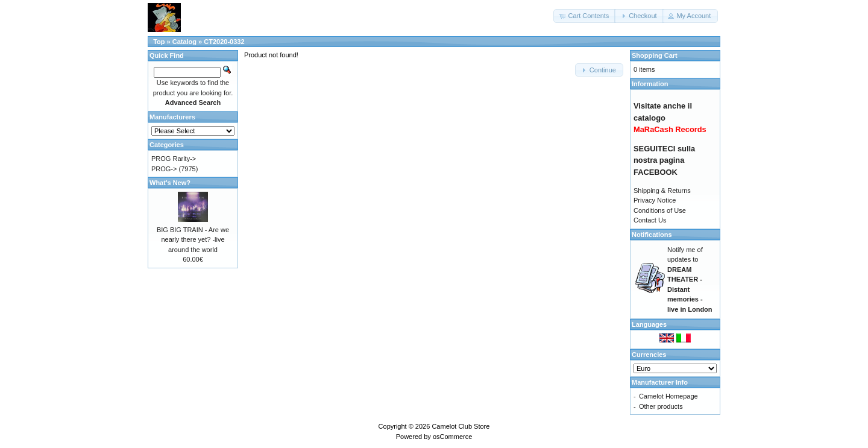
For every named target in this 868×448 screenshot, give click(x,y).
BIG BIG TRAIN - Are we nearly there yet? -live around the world (193, 240)
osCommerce (452, 437)
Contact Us (650, 220)
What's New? (170, 183)
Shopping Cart (655, 55)
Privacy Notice (655, 200)
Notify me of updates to (690, 279)
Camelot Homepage (668, 396)
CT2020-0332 (224, 42)
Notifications (652, 235)
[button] (585, 16)
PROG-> (164, 169)
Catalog (184, 42)
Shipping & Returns (662, 191)
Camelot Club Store (461, 426)
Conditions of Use (660, 210)
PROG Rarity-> (174, 159)
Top (159, 42)
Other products (661, 406)
